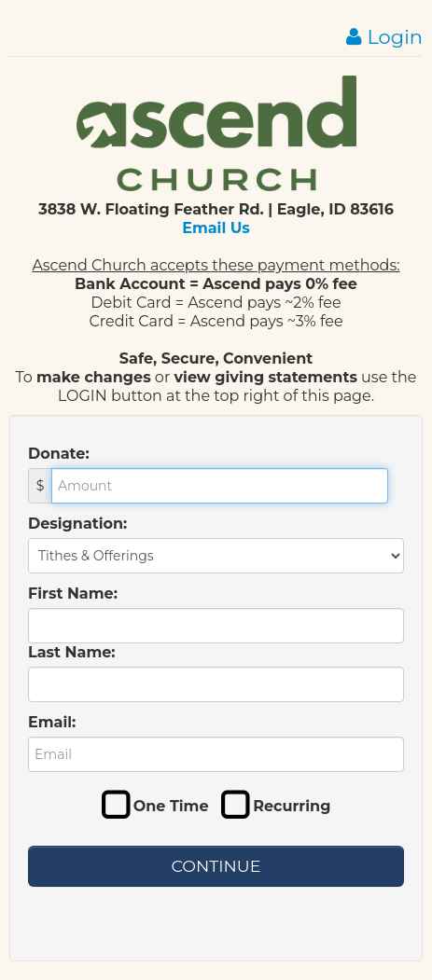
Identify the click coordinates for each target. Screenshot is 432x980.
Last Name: (72, 652)
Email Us (216, 228)
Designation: (77, 524)
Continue (216, 866)
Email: (52, 722)
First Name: (73, 594)
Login (384, 37)
